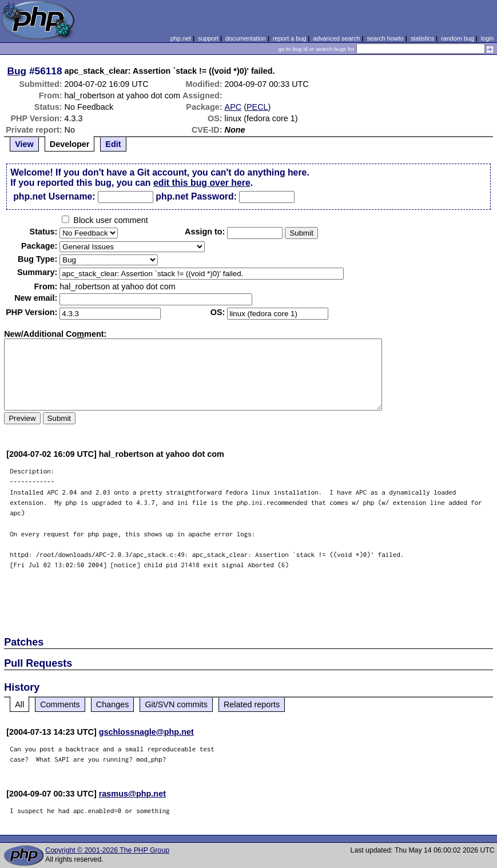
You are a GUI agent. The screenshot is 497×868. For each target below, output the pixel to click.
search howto (385, 38)
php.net (181, 38)
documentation (246, 38)
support (208, 38)
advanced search (336, 38)
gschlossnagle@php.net (146, 732)
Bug (17, 71)
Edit (113, 144)
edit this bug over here (202, 183)
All (19, 704)
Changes (113, 704)
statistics (422, 38)
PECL (257, 107)
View (24, 144)
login (488, 38)
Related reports (252, 704)
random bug (458, 38)
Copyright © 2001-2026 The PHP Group (107, 850)
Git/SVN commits (176, 704)
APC (233, 107)
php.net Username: (54, 196)
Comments (60, 704)
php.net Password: (196, 196)
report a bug (289, 38)
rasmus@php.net (132, 794)
